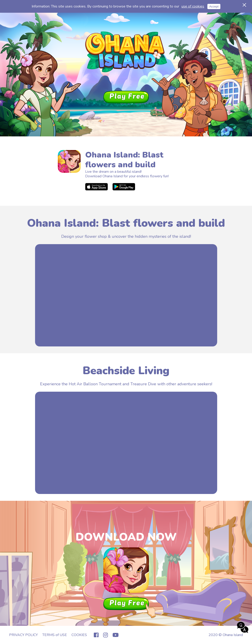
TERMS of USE (55, 635)
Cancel (244, 4)
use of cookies (193, 6)
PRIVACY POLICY (23, 635)
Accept (214, 6)
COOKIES (79, 635)
